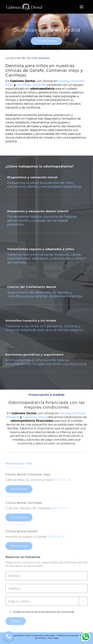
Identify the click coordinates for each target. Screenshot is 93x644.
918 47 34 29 (62, 482)
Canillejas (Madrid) (31, 85)
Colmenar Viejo (34, 419)
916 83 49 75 (56, 539)
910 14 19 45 (59, 510)
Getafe (63, 81)
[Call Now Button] (9, 636)
